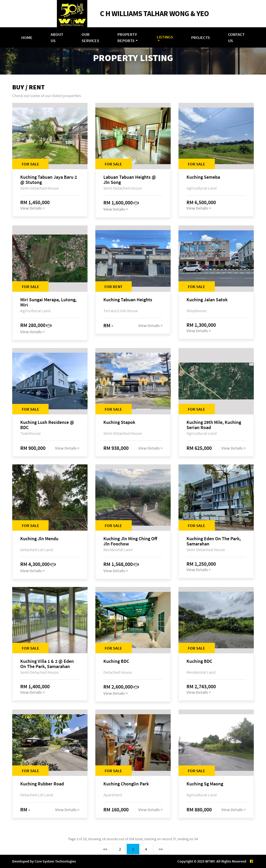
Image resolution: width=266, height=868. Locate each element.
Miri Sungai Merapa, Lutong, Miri (48, 302)
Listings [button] (165, 37)
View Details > (32, 208)
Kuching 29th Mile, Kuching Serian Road (214, 425)
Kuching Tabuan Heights (128, 300)
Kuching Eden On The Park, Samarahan (214, 541)
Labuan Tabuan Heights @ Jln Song (130, 180)
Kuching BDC (116, 661)
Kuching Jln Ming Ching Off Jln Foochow (130, 541)
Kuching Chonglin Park (126, 784)
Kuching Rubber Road (42, 784)
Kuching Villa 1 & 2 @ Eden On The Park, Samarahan (47, 664)
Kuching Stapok (119, 422)
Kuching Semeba (203, 177)
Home (27, 37)
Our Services (90, 37)
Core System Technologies (55, 861)
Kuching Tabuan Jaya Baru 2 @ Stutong (49, 180)
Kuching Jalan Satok (207, 300)
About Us (57, 37)
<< (105, 849)
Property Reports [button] (127, 37)
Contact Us (236, 37)
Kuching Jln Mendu (39, 539)
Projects (201, 37)
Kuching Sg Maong (205, 784)
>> (161, 849)
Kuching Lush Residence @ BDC (47, 425)
